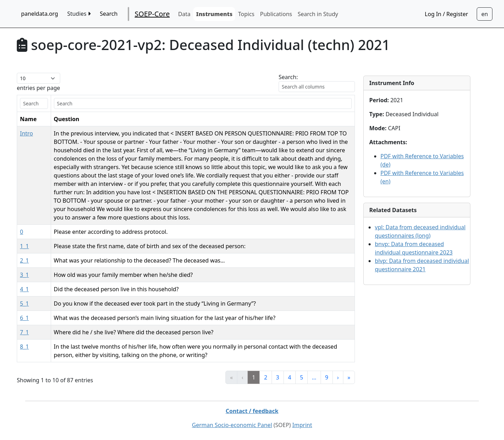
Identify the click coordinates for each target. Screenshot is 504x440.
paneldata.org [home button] (40, 14)
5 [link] (302, 377)
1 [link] (254, 377)
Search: (288, 77)
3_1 (24, 275)
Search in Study (318, 14)
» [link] (349, 377)
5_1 (24, 303)
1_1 (24, 246)
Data (184, 14)
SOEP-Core (152, 14)
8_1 (24, 347)
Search (109, 14)
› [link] (338, 377)
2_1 (24, 260)
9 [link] (327, 377)
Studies (79, 14)
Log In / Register (447, 14)
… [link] (314, 377)
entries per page (38, 88)
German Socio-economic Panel (232, 425)
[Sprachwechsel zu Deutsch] (485, 14)
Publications (276, 14)
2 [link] (265, 377)
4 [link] (290, 377)
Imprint (302, 425)
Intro (26, 133)
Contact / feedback (252, 411)
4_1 (24, 289)
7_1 (24, 332)
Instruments (214, 14)
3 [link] (278, 377)
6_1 (24, 318)
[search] (34, 103)
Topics (246, 14)
